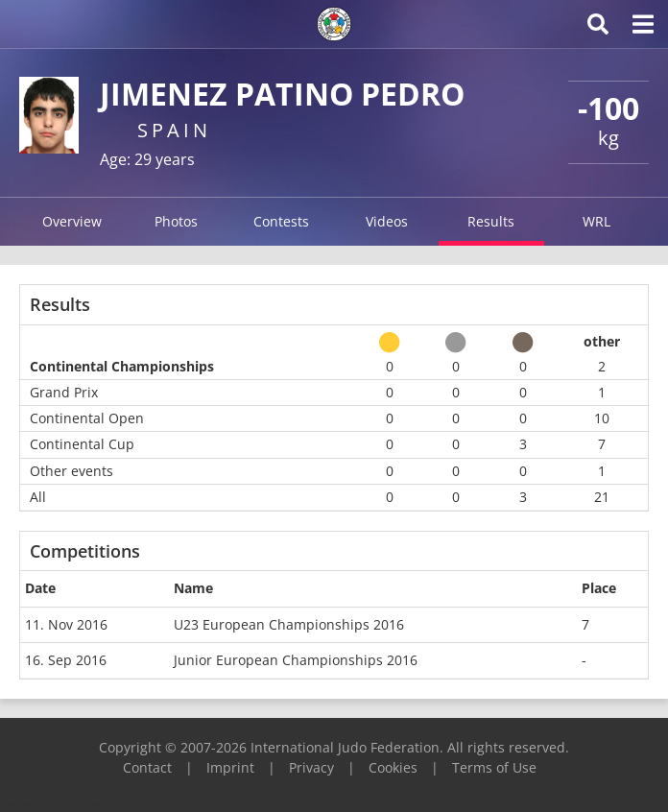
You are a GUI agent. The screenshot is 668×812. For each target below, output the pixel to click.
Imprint (230, 767)
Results (491, 221)
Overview (72, 221)
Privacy (311, 767)
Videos (387, 221)
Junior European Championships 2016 (296, 660)
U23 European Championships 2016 (289, 624)
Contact (147, 767)
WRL (596, 221)
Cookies (393, 767)
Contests (281, 221)
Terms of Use (494, 767)
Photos (176, 221)
